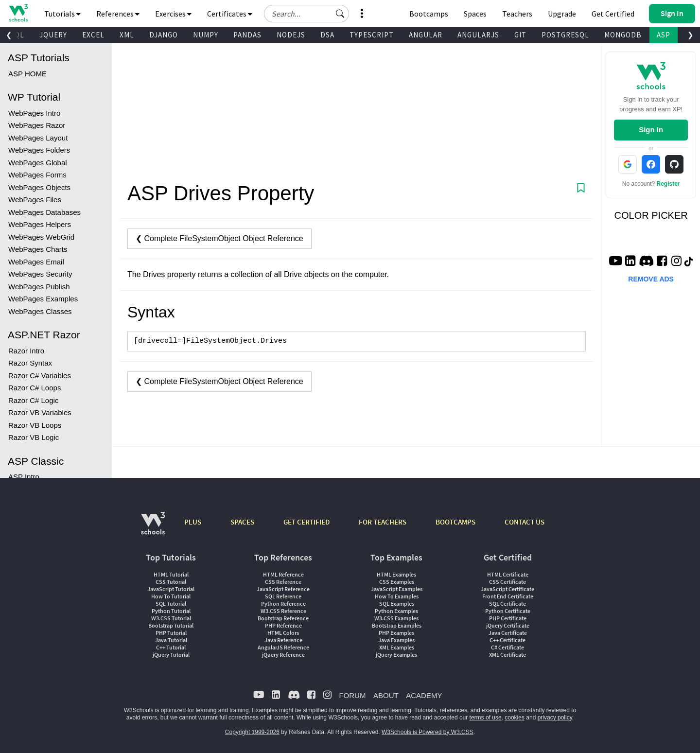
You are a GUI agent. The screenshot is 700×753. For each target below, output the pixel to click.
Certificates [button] (230, 14)
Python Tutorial (171, 611)
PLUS (193, 522)
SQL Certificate (507, 604)
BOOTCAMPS (455, 522)
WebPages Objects (39, 187)
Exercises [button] (173, 14)
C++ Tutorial (171, 647)
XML (127, 35)
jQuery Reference (283, 655)
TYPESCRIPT (372, 35)
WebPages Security (40, 274)
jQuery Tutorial (171, 655)
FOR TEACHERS (383, 522)
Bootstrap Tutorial (171, 625)
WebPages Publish (39, 287)
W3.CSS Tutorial (171, 618)
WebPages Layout (38, 138)
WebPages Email (36, 262)
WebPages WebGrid (41, 237)
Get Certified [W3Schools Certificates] (613, 14)
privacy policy (555, 718)
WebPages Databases (44, 212)
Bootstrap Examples (397, 625)
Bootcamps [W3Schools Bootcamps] (429, 14)
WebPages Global (38, 163)
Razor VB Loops (35, 425)
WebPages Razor (37, 125)
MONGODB (623, 35)
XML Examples (397, 647)
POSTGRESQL (565, 35)
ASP (664, 35)
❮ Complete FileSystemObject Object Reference (219, 238)
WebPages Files (35, 200)
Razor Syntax (30, 363)
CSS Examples (397, 582)
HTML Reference (283, 574)
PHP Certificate (508, 618)
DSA (327, 35)
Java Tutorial (171, 640)
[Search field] (306, 14)
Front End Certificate (508, 596)
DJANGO (164, 35)
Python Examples (396, 611)
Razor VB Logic (34, 437)
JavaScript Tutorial (171, 589)
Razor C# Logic (33, 400)
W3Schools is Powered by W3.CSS (428, 732)
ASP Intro (24, 477)
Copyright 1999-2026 (252, 732)
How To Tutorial (171, 596)
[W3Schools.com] (153, 528)
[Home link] (18, 13)
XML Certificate (507, 655)
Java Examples (396, 640)
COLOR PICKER (651, 215)
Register (668, 184)
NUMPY (206, 35)
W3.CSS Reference (283, 611)
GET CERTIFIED (306, 522)
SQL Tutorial (171, 604)
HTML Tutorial (171, 574)
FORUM (352, 695)
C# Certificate (507, 647)
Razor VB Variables (40, 412)
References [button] (118, 14)
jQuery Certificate (508, 625)
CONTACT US (525, 522)
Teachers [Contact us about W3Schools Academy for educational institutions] (517, 14)
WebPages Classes (40, 311)
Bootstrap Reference (283, 618)
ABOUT (386, 695)
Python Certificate (508, 611)
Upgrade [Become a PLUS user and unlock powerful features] (562, 14)
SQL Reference (283, 596)
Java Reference (283, 640)
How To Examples (397, 596)
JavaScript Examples (397, 589)
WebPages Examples (43, 299)
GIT (520, 35)
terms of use (486, 718)
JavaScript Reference (283, 589)
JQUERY (53, 35)
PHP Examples (396, 633)
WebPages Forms (37, 175)
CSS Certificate (507, 582)
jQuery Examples (396, 655)
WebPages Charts (38, 249)
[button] (340, 14)
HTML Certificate (508, 574)
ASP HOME (27, 74)
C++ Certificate (507, 640)
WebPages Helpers (40, 224)
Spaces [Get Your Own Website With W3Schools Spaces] (475, 14)
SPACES (242, 522)
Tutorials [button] (62, 14)
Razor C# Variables (40, 376)
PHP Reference (283, 625)
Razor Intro (26, 351)
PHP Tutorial (171, 633)
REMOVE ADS (651, 279)
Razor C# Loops (35, 388)
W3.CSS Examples (396, 618)
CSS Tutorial (171, 582)
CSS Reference (283, 582)
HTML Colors (283, 633)
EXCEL (93, 35)
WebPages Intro (34, 113)
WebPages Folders (39, 150)
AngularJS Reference (283, 647)
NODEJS (291, 35)
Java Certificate (508, 633)
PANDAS (247, 35)
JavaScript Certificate (507, 589)
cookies (515, 718)
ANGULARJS (478, 35)
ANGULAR (426, 35)
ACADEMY (424, 695)
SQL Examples (397, 604)
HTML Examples (396, 574)
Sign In (651, 130)
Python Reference (283, 604)
